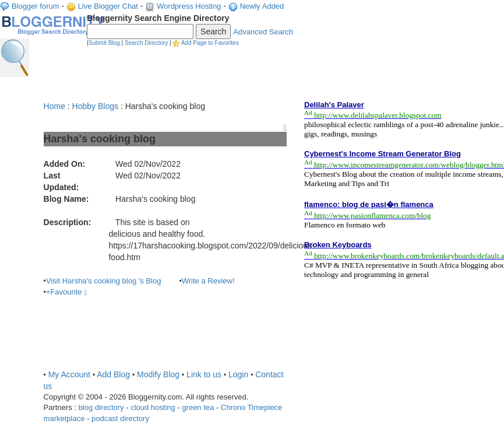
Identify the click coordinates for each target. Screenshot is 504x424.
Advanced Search (263, 32)
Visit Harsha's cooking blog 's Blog (104, 281)
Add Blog (113, 374)
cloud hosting (153, 407)
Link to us (204, 374)
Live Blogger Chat (108, 6)
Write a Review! (208, 281)
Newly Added (262, 6)
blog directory (101, 407)
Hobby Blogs (95, 106)
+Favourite (66, 292)
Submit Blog (104, 43)
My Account (69, 374)
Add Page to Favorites (210, 43)
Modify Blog (158, 374)
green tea (198, 407)
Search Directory (146, 43)
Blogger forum (36, 6)
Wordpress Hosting (189, 6)
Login (238, 374)
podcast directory (120, 418)
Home (54, 106)
